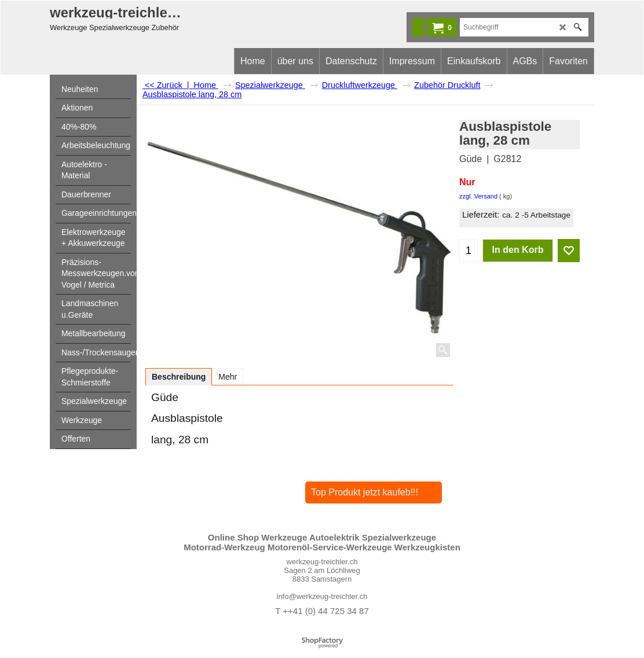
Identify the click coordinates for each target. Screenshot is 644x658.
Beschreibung (179, 377)
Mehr (228, 377)
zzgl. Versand (478, 196)
